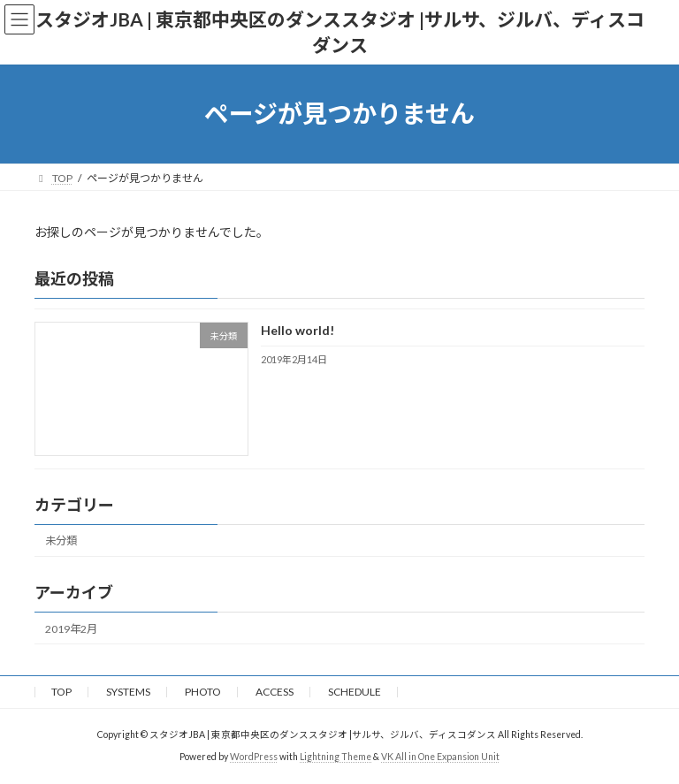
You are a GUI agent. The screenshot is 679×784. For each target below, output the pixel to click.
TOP (61, 692)
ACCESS (275, 692)
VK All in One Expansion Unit (440, 757)
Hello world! (298, 330)
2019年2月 (71, 628)
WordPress (254, 757)
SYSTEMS (128, 692)
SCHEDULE (355, 692)
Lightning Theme (336, 757)
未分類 (61, 540)
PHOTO (203, 692)
